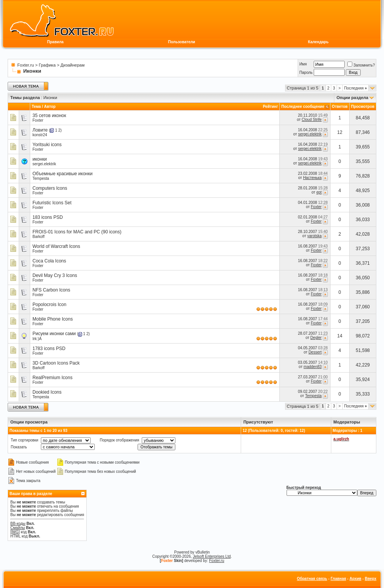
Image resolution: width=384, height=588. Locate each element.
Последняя (356, 88)
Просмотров (363, 107)
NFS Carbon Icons (51, 290)
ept (319, 192)
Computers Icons (50, 188)
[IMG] (15, 532)
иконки (40, 159)
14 (340, 336)
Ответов (340, 107)
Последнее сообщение (303, 107)
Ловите (40, 130)
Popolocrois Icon (49, 305)
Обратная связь (312, 579)
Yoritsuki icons (47, 145)
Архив (356, 579)
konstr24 (40, 135)
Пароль (306, 72)
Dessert (315, 352)
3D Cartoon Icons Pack (56, 363)
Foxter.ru (25, 65)
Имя (303, 64)
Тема (36, 107)
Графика (47, 65)
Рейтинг (270, 107)
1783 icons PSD (49, 349)
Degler (316, 338)
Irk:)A (37, 339)
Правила (55, 42)
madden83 (313, 367)
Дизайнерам (72, 65)
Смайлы (18, 528)
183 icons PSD (48, 217)
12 (340, 132)
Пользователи (182, 42)
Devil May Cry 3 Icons (55, 275)
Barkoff (39, 237)
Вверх (371, 579)
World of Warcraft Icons (56, 246)
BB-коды (18, 524)
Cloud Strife (312, 120)
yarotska (314, 236)
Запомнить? (361, 65)
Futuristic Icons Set (52, 203)
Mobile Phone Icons (53, 319)
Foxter (38, 120)
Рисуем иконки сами (54, 334)
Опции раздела (352, 98)
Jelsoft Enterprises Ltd (212, 556)
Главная (338, 579)
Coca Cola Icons (49, 261)
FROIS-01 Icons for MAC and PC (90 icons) (77, 232)
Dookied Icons (47, 392)
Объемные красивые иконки (62, 174)
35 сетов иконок (49, 116)
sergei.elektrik (310, 134)
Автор (50, 107)
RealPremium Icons (53, 378)
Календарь (318, 42)
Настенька (312, 178)
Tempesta (41, 178)
